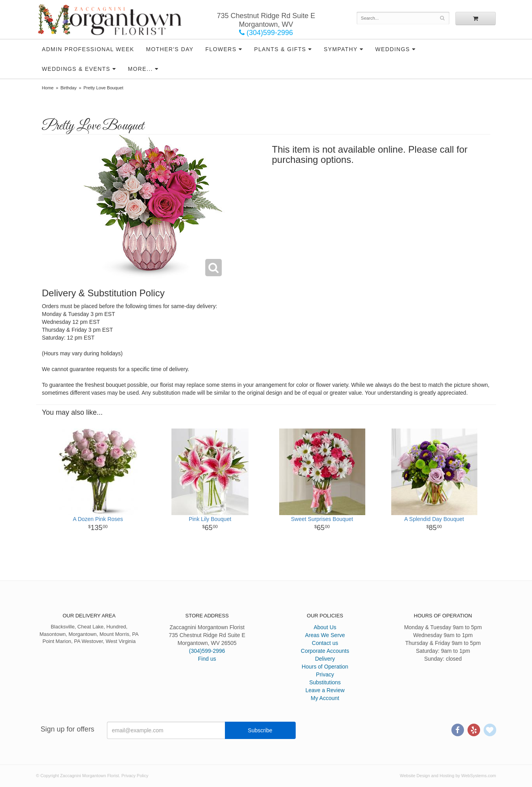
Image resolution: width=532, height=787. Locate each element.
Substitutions (325, 682)
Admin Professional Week (88, 49)
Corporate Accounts (325, 651)
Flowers (221, 49)
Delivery (325, 659)
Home (48, 88)
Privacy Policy (135, 776)
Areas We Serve (325, 635)
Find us (207, 659)
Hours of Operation (325, 667)
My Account (325, 698)
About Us (325, 627)
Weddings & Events (76, 69)
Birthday (69, 88)
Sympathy (341, 49)
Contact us (325, 643)
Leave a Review (325, 690)
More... (140, 69)
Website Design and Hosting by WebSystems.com (448, 776)
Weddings (392, 49)
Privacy (325, 674)
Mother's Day (170, 49)
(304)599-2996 (266, 33)
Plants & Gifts (280, 49)
